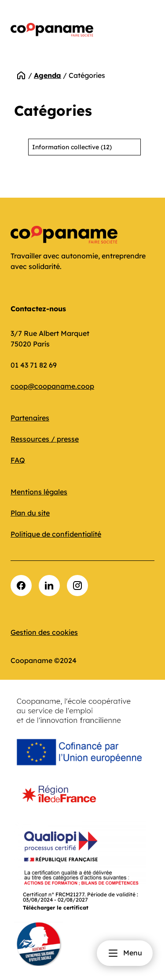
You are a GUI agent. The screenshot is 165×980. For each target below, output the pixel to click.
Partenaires (30, 418)
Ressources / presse (45, 439)
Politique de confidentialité (56, 534)
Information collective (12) (72, 147)
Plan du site (30, 513)
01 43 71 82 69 (34, 365)
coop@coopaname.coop (52, 386)
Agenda (48, 75)
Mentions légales (39, 492)
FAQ (18, 460)
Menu (125, 953)
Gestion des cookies (44, 632)
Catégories (87, 75)
